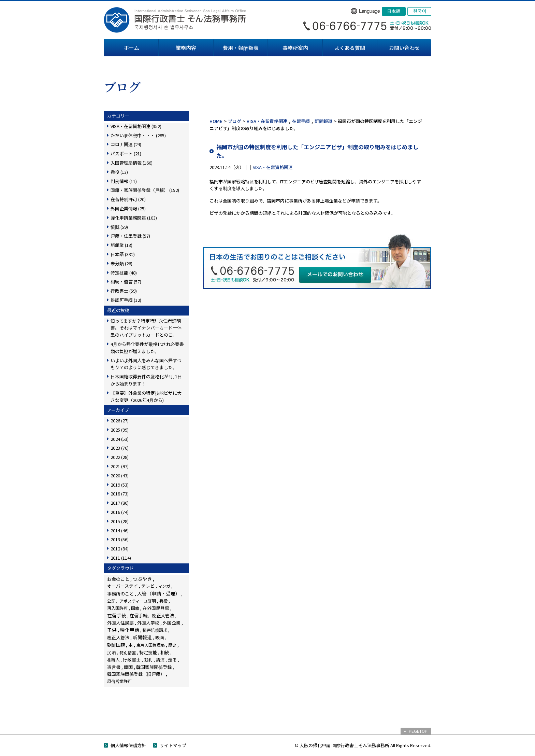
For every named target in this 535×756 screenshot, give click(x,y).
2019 (120, 485)
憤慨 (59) (119, 227)
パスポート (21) (126, 153)
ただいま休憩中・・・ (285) (138, 135)
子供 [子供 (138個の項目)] (112, 630)
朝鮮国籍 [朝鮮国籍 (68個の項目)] (116, 645)
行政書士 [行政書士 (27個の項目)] (132, 660)
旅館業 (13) (121, 245)
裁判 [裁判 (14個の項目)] (148, 660)
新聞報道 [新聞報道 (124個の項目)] (142, 637)
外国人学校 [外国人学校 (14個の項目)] (148, 623)
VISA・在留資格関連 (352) (136, 126)
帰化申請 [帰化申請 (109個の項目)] (130, 630)
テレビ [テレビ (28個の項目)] (148, 586)
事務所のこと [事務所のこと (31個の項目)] (120, 594)
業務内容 (186, 48)
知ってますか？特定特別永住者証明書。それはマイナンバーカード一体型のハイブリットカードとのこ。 (146, 328)
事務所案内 (295, 48)
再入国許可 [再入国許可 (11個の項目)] (117, 608)
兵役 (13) (119, 172)
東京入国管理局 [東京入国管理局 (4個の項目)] (150, 645)
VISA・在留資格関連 (267, 121)
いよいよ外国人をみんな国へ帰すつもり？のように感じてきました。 (146, 364)
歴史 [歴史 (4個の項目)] (172, 645)
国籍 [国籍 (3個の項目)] (135, 608)
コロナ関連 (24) (126, 144)
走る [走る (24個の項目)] (172, 660)
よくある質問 (350, 48)
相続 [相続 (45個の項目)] (165, 652)
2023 (120, 448)
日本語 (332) (123, 254)
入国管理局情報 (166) (132, 163)
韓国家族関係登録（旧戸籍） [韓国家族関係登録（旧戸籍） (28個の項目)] (136, 674)
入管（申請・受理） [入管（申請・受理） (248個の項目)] (159, 593)
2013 (120, 539)
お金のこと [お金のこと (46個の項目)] (118, 579)
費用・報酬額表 (241, 48)
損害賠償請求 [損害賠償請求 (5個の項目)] (155, 630)
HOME (216, 121)
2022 (120, 457)
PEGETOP (418, 731)
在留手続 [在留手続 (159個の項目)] (117, 615)
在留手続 (301, 121)
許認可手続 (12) (126, 300)
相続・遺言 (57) (126, 282)
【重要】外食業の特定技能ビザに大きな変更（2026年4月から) (146, 396)
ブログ (235, 121)
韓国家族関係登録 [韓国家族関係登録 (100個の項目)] (154, 667)
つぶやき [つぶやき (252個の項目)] (142, 579)
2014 (120, 530)
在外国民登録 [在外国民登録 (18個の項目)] (156, 608)
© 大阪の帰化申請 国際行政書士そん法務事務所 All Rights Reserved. (363, 745)
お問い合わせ (404, 48)
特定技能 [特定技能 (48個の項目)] (148, 652)
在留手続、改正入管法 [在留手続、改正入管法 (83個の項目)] (152, 615)
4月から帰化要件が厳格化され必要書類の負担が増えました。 (147, 348)
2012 (120, 549)
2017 (120, 503)
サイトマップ (173, 745)
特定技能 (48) (124, 273)
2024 (120, 439)
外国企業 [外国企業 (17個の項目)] (172, 623)
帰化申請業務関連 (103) (134, 218)
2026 (120, 421)
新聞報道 (323, 121)
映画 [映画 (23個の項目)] (160, 637)
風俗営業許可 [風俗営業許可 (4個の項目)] (119, 681)
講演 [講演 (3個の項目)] (160, 660)
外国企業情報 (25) (128, 208)
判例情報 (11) (124, 181)
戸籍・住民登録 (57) (130, 236)
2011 (121, 558)
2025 (120, 430)
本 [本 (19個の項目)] (131, 645)
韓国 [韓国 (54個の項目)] (128, 667)
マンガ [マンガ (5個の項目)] (164, 586)
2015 (120, 521)
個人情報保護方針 (128, 745)
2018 (120, 494)
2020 (120, 475)
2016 (120, 512)
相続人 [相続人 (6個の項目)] (113, 660)
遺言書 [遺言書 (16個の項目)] (114, 667)
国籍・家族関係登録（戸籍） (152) (145, 190)
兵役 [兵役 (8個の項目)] (163, 601)
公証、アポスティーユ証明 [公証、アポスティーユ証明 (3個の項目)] (132, 601)
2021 (120, 466)
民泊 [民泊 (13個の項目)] (112, 652)
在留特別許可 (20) (128, 199)
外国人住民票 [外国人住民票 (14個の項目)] (120, 623)
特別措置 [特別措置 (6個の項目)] (128, 653)
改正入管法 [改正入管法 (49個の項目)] (118, 637)
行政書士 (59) (124, 291)
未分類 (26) (121, 263)
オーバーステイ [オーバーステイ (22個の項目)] (122, 586)
